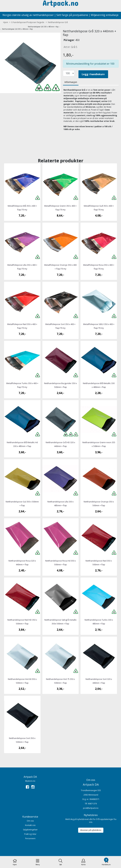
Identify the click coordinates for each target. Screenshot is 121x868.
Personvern (30, 838)
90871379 (92, 804)
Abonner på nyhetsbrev (91, 830)
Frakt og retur (30, 834)
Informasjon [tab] (71, 82)
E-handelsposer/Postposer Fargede (27, 22)
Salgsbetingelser (30, 830)
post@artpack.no (91, 808)
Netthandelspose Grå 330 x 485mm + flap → (44, 27)
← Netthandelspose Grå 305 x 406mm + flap (16, 29)
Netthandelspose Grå (57, 22)
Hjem (6, 22)
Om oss (30, 821)
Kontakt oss (30, 825)
